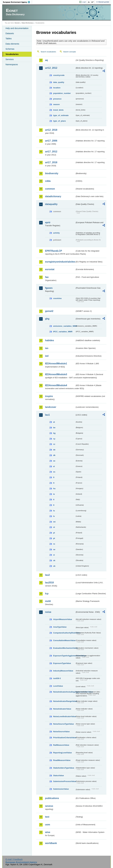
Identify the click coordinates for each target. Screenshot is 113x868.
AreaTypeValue (60, 627)
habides (49, 340)
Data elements (12, 44)
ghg (47, 319)
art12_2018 (51, 130)
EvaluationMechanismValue (64, 648)
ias (47, 348)
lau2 (47, 575)
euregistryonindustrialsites (60, 262)
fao (47, 277)
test (47, 817)
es (54, 472)
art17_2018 (51, 162)
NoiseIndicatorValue (62, 709)
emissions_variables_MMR (64, 326)
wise (48, 832)
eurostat (50, 269)
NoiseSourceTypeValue (63, 724)
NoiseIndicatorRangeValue (64, 701)
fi (54, 477)
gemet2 (49, 311)
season (56, 104)
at (54, 422)
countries (57, 298)
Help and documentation (17, 28)
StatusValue (58, 775)
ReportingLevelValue (62, 753)
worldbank (51, 843)
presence (57, 99)
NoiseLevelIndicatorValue (64, 716)
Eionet (17, 23)
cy (54, 439)
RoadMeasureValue (62, 760)
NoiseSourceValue (61, 732)
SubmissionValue (61, 789)
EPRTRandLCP (53, 251)
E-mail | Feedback (14, 859)
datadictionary (53, 196)
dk (54, 455)
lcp (47, 594)
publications (52, 798)
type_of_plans (59, 121)
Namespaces (12, 64)
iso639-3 (57, 678)
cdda (48, 181)
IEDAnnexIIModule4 (56, 385)
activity (56, 233)
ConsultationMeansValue (64, 640)
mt (54, 522)
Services (9, 59)
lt (54, 505)
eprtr (48, 222)
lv (54, 516)
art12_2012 (51, 68)
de (54, 450)
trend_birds (58, 110)
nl (54, 527)
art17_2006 (51, 141)
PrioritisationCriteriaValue (64, 738)
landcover (51, 407)
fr (54, 483)
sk (54, 560)
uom (48, 825)
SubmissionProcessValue (64, 781)
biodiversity (52, 173)
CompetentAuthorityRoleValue (64, 633)
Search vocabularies (48, 52)
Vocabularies (12, 54)
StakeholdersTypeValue (64, 768)
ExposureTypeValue (62, 663)
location (57, 88)
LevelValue (58, 686)
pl (54, 533)
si (54, 555)
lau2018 (49, 583)
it (54, 499)
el (54, 466)
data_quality (59, 82)
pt (54, 538)
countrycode (59, 75)
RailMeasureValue (61, 745)
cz (54, 444)
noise (48, 612)
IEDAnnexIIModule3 (56, 374)
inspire (49, 396)
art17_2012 (51, 152)
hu (54, 488)
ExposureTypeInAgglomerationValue (64, 656)
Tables (9, 39)
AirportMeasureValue (63, 619)
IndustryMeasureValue (63, 671)
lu (54, 511)
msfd (48, 601)
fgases (49, 288)
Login (84, 2)
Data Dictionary (27, 23)
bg (54, 433)
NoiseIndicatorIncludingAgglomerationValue (64, 692)
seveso (49, 806)
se (54, 549)
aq (46, 60)
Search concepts (70, 52)
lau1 (47, 415)
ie (54, 494)
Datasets (10, 33)
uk (54, 566)
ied (47, 356)
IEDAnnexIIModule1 (56, 364)
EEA (18, 2)
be (54, 428)
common (50, 189)
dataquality (51, 204)
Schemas (10, 49)
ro (54, 544)
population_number (62, 93)
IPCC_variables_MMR (63, 332)
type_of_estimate (61, 115)
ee (54, 461)
